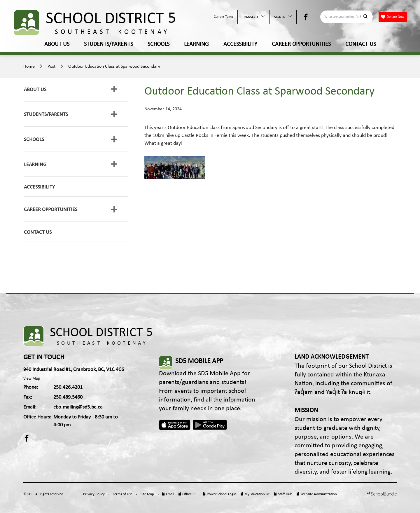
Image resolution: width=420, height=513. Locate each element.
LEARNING (196, 44)
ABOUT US (57, 44)
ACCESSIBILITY (240, 44)
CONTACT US (361, 44)
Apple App (175, 425)
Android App (210, 425)
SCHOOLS (159, 44)
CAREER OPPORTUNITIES (301, 44)
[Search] (343, 17)
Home (29, 67)
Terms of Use (123, 494)
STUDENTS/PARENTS (108, 44)
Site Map (147, 494)
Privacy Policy (94, 494)
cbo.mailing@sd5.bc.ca (78, 407)
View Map (32, 379)
